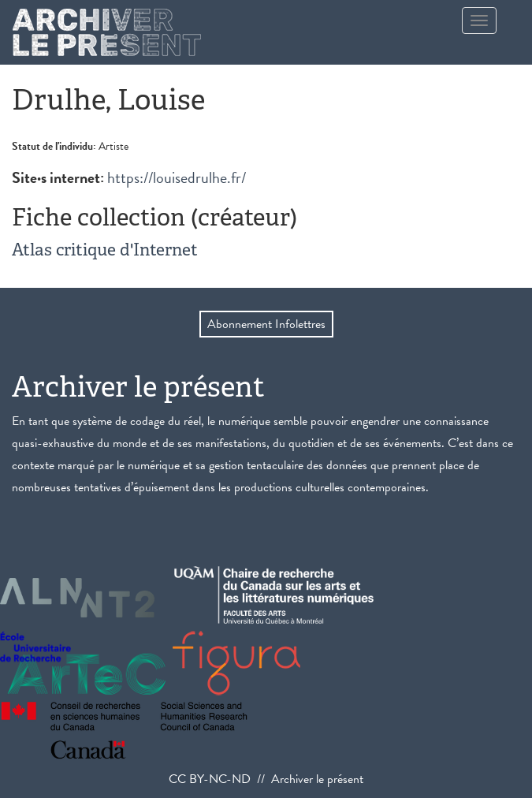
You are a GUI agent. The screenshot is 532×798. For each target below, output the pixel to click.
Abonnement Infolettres (266, 324)
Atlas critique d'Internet (105, 250)
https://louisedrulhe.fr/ (177, 177)
